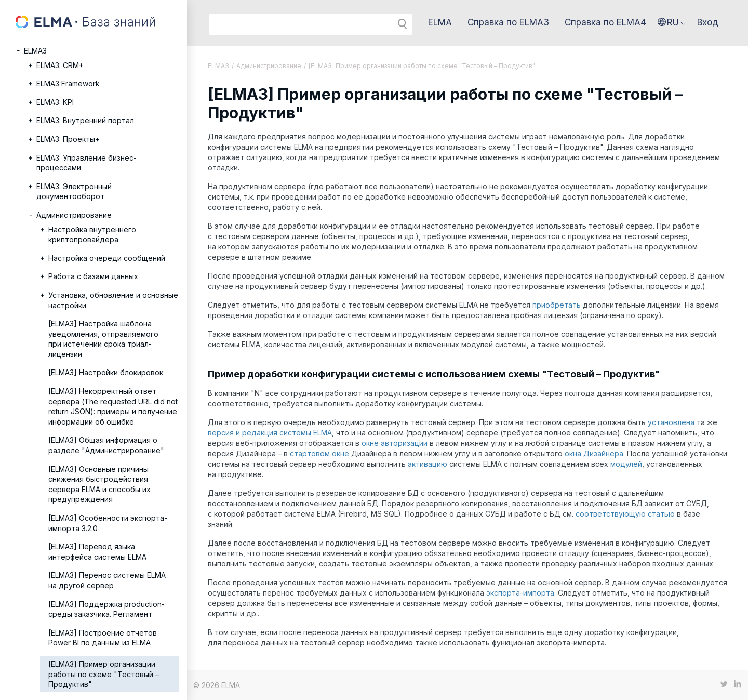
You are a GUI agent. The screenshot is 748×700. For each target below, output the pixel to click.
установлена (671, 422)
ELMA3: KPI (55, 102)
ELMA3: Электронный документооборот (74, 191)
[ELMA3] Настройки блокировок (106, 372)
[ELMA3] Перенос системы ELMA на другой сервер (107, 580)
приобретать (557, 305)
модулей (626, 464)
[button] (672, 22)
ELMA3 (35, 51)
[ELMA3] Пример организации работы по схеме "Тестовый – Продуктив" (104, 674)
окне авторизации (395, 443)
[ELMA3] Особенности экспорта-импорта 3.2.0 (108, 523)
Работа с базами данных (93, 276)
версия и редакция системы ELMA (270, 433)
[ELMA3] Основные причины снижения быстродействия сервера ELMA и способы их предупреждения (99, 484)
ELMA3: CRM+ (60, 65)
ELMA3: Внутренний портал (85, 120)
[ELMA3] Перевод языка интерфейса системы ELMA (97, 552)
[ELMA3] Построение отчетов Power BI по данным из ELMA (103, 638)
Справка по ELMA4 (605, 22)
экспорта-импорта (520, 593)
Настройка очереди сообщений (107, 258)
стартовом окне (319, 453)
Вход (708, 22)
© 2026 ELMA (217, 685)
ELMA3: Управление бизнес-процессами (86, 163)
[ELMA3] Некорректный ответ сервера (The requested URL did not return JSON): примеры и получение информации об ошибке (113, 406)
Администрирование (74, 215)
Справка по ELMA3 (508, 22)
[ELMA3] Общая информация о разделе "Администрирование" (106, 445)
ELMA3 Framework (68, 83)
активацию (428, 464)
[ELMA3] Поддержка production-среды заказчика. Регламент (106, 609)
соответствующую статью (625, 514)
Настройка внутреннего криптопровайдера (92, 235)
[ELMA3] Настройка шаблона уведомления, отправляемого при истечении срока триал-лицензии (103, 339)
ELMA (440, 22)
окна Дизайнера (594, 453)
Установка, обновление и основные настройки (113, 300)
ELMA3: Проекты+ (68, 139)
